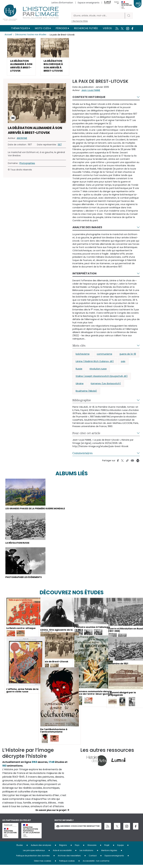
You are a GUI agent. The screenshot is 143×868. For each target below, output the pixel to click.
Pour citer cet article (86, 435)
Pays (77, 848)
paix (123, 363)
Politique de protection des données (33, 859)
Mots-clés (42, 28)
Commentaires (83, 455)
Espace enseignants (89, 3)
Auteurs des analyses (41, 848)
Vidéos (107, 28)
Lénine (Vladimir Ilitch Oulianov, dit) (95, 363)
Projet (107, 848)
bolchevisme (83, 356)
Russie (79, 370)
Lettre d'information (62, 3)
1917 (60, 146)
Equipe (120, 848)
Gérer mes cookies (43, 864)
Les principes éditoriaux (34, 853)
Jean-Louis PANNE (91, 92)
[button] (21, 58)
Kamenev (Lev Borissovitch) (106, 385)
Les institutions (86, 853)
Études (20, 848)
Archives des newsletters (69, 859)
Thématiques (20, 28)
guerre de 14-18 (128, 356)
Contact (93, 859)
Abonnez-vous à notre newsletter (78, 829)
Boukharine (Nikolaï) (86, 393)
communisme (104, 356)
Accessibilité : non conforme (96, 864)
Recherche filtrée (86, 28)
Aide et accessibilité (62, 853)
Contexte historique (89, 99)
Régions (63, 848)
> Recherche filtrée (80, 21)
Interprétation (84, 275)
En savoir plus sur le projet (51, 813)
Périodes (61, 28)
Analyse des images (87, 229)
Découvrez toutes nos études (32, 35)
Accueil (9, 35)
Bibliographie (82, 402)
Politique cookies (67, 864)
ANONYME (22, 140)
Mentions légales (109, 853)
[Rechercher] (98, 16)
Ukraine (80, 385)
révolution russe (98, 370)
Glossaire (92, 848)
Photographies (27, 165)
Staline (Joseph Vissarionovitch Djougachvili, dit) (102, 378)
